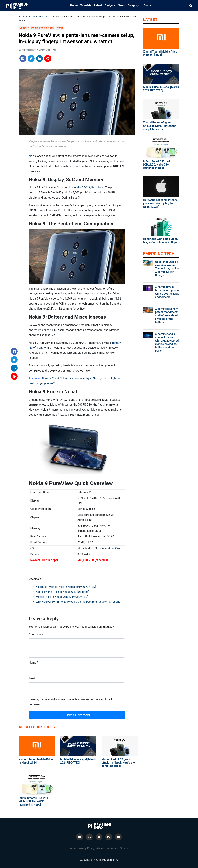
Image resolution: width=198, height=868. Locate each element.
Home (74, 5)
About (100, 848)
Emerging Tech (159, 254)
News (121, 5)
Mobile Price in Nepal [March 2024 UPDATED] (78, 761)
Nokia (60, 28)
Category (133, 5)
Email (32, 678)
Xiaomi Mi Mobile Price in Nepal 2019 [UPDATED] (66, 587)
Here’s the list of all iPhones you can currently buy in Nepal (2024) (160, 203)
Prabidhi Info (25, 17)
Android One (112, 548)
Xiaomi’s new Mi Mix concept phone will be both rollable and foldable (167, 292)
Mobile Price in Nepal (43, 17)
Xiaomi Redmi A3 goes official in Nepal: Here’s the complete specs (118, 763)
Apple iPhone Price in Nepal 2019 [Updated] (62, 592)
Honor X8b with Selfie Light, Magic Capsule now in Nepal (161, 241)
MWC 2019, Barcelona (90, 187)
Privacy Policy (86, 848)
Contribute (112, 848)
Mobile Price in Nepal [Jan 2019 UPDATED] (62, 597)
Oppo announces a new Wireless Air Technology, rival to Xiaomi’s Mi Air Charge (167, 268)
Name (32, 663)
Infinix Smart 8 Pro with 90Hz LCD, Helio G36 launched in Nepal (33, 801)
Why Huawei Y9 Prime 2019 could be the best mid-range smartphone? (79, 602)
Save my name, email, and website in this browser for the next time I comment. (70, 702)
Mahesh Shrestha (30, 50)
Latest (98, 5)
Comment (35, 635)
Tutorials (86, 5)
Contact (148, 5)
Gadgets (110, 5)
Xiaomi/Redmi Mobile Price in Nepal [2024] (36, 761)
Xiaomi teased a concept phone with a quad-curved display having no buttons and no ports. (167, 342)
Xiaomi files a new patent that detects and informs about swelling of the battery (167, 315)
